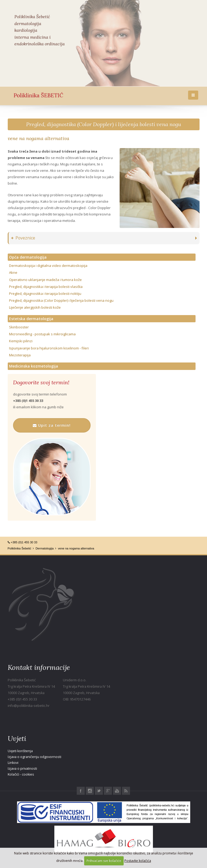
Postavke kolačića (138, 861)
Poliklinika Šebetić (20, 548)
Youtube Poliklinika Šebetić (117, 791)
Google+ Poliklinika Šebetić (108, 791)
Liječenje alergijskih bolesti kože (35, 307)
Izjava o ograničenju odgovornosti (34, 757)
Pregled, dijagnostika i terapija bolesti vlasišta (46, 287)
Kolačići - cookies (21, 774)
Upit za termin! (52, 425)
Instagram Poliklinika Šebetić (90, 791)
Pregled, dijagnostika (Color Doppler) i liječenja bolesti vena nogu (104, 124)
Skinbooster (19, 327)
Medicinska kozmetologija (34, 366)
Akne (13, 272)
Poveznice (23, 238)
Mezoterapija (20, 355)
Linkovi (13, 763)
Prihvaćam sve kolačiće (104, 861)
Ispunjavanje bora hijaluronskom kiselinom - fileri (49, 348)
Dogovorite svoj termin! (41, 382)
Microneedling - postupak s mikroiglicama (42, 334)
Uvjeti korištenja (20, 751)
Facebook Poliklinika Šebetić (81, 791)
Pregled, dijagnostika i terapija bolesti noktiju (45, 294)
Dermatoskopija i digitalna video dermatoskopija (48, 266)
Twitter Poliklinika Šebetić (99, 791)
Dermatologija (44, 548)
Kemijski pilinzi (21, 341)
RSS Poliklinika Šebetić (126, 791)
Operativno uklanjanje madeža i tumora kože (45, 280)
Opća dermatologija (28, 257)
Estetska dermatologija (31, 319)
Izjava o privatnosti (22, 769)
